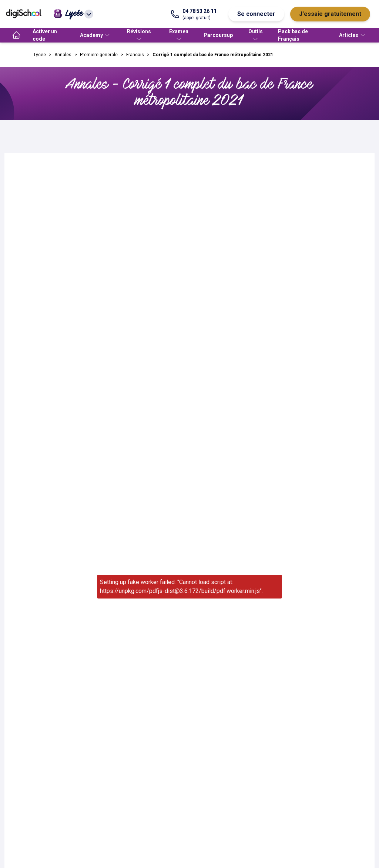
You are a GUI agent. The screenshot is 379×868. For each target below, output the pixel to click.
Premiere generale (99, 55)
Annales (63, 55)
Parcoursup (218, 35)
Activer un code (45, 35)
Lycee (40, 55)
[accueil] (16, 35)
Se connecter (256, 14)
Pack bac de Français (293, 35)
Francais (135, 55)
